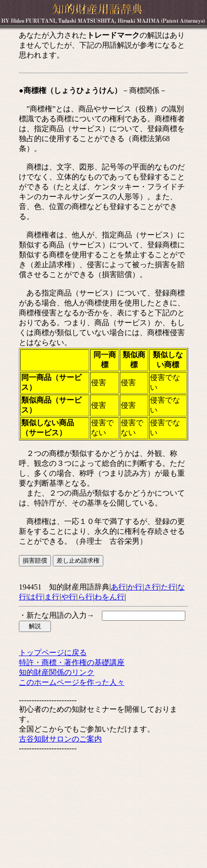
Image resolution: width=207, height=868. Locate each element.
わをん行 (109, 597)
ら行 (85, 597)
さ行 (152, 587)
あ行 (118, 587)
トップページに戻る (53, 653)
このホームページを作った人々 (72, 682)
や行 (69, 597)
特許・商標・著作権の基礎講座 (72, 662)
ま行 (52, 597)
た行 (168, 587)
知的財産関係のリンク (57, 672)
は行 (35, 597)
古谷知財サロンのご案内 (60, 739)
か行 (135, 587)
